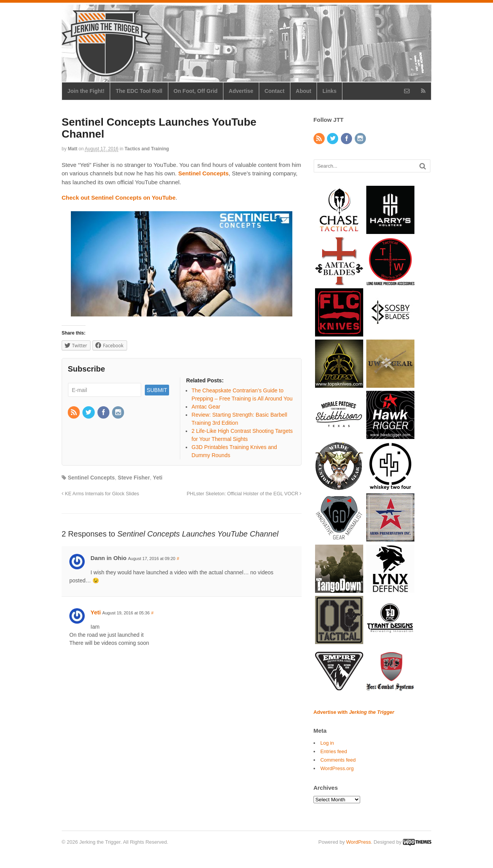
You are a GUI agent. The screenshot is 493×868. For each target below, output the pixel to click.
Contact (275, 91)
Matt (73, 149)
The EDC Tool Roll (139, 91)
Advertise (241, 91)
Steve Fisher (134, 478)
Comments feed (338, 760)
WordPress (359, 842)
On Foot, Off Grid (196, 91)
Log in (327, 743)
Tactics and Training (147, 149)
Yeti (158, 478)
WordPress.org (337, 768)
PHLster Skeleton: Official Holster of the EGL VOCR (244, 494)
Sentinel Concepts (91, 478)
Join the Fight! (86, 91)
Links (330, 91)
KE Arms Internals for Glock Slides (100, 494)
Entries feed (334, 751)
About (304, 91)
